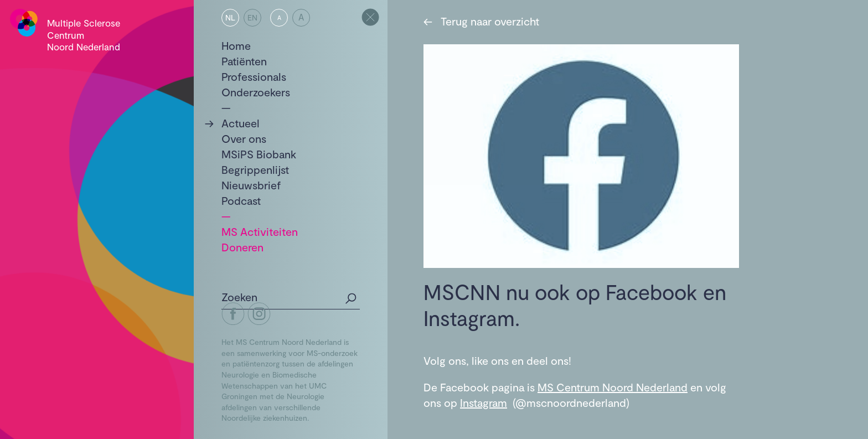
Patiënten (244, 61)
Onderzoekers (256, 92)
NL (230, 17)
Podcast (241, 200)
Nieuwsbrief (251, 185)
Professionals (254, 76)
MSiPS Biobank (259, 154)
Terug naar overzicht (481, 21)
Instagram (484, 402)
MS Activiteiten (260, 231)
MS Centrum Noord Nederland (613, 387)
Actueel (241, 123)
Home (236, 45)
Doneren (242, 247)
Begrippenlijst (255, 169)
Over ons (244, 138)
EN (252, 17)
